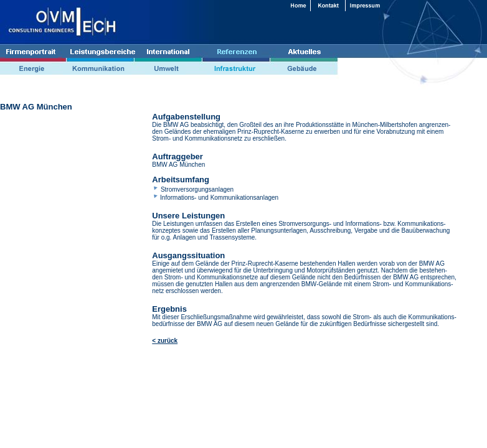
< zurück (165, 341)
